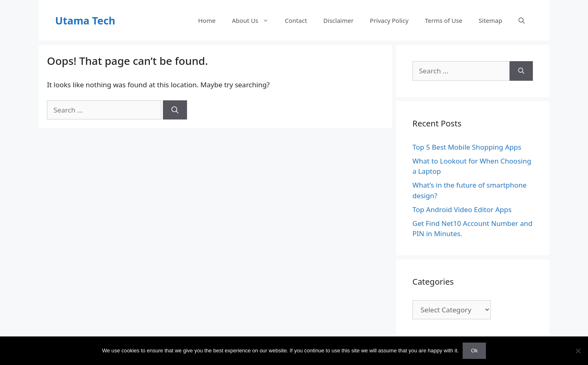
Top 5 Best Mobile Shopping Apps (467, 147)
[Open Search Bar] (522, 20)
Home (207, 20)
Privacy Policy (389, 20)
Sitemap (490, 20)
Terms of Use (444, 20)
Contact (296, 20)
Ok (474, 351)
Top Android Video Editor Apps (462, 209)
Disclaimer (339, 20)
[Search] (175, 110)
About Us (254, 20)
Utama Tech (85, 20)
